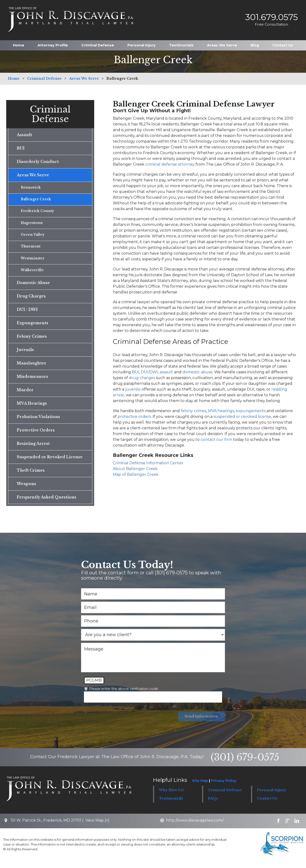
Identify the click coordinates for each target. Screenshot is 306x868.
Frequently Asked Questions (47, 504)
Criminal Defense (98, 42)
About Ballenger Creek (135, 469)
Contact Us (283, 42)
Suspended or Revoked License (50, 463)
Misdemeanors (33, 381)
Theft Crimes (31, 477)
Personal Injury (142, 42)
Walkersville (32, 273)
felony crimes (194, 411)
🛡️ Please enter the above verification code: (121, 696)
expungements (251, 411)
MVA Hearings (32, 409)
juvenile (133, 389)
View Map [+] (97, 828)
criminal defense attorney (170, 164)
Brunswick (31, 189)
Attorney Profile (53, 42)
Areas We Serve (222, 42)
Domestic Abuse (34, 286)
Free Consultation (270, 23)
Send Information (201, 724)
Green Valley (33, 237)
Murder (25, 395)
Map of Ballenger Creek (136, 474)
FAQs (213, 806)
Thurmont (31, 249)
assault (166, 372)
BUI (136, 372)
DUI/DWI (149, 372)
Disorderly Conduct (38, 162)
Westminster (33, 261)
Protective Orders (36, 436)
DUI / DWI (27, 313)
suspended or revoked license (242, 417)
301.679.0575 (270, 15)
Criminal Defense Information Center (148, 463)
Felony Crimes (32, 340)
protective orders (134, 417)
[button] (226, 797)
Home (19, 42)
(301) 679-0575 (245, 765)
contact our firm (216, 440)
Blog (255, 42)
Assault (24, 135)
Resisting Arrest (33, 449)
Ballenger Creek (36, 201)
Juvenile (25, 354)
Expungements (33, 327)
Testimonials (181, 42)
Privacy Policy (224, 788)
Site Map (200, 788)
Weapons (26, 490)
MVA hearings (221, 411)
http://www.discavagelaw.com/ (196, 828)
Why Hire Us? (172, 797)
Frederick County (37, 213)
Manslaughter (32, 368)
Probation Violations (38, 422)
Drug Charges (31, 299)
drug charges (142, 378)
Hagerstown (32, 225)
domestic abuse (197, 372)
